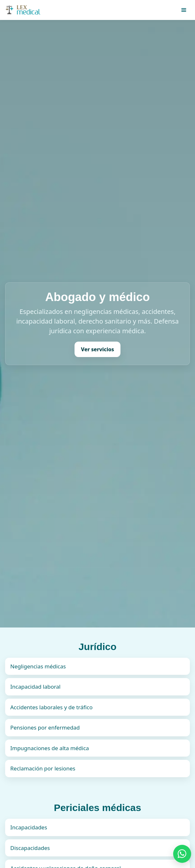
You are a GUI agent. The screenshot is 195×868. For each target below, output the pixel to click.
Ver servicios (97, 349)
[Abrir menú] (184, 10)
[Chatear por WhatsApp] (182, 854)
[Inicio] (23, 10)
